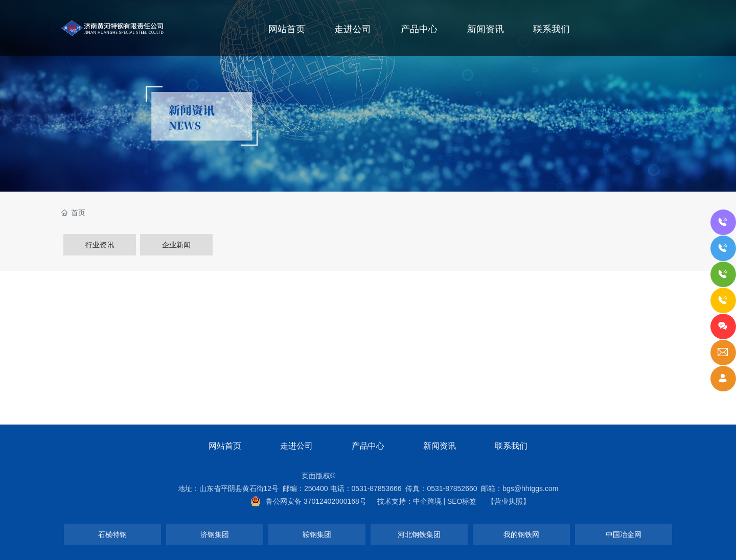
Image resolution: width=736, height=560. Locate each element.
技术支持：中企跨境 (409, 501)
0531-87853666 (377, 488)
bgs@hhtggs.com (530, 488)
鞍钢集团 (317, 534)
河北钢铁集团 (419, 534)
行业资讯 (100, 245)
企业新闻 (176, 245)
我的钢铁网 (521, 534)
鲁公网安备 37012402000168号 (316, 501)
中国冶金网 (624, 534)
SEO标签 (462, 501)
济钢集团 (215, 534)
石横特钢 (112, 534)
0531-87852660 (452, 488)
